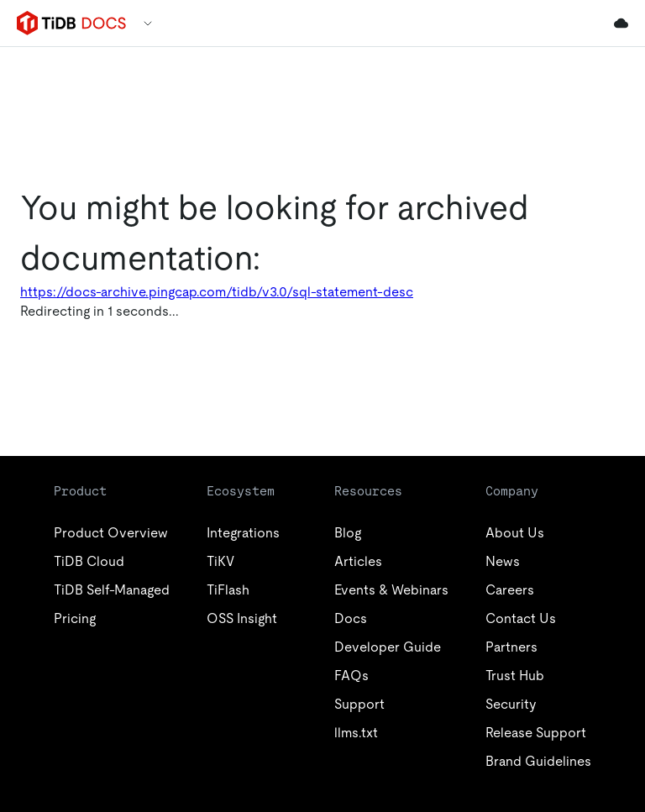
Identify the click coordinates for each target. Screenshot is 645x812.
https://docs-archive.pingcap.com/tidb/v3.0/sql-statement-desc (217, 292)
